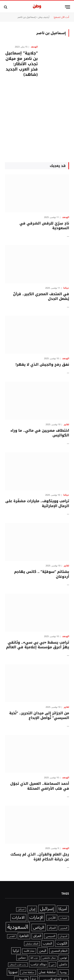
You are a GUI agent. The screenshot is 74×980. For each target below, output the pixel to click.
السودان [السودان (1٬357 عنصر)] (63, 936)
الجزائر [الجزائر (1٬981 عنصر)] (52, 928)
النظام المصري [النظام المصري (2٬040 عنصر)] (59, 951)
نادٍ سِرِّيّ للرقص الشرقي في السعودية (44, 226)
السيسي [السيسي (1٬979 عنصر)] (50, 936)
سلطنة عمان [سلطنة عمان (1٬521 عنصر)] (28, 972)
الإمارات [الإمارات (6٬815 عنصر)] (36, 917)
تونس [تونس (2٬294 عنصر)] (64, 958)
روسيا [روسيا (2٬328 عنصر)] (64, 972)
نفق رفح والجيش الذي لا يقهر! (42, 365)
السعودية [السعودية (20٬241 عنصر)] (18, 927)
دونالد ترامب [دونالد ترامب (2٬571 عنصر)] (39, 964)
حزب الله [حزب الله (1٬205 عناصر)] (34, 958)
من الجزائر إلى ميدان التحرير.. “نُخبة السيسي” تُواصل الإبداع (39, 715)
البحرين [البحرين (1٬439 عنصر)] (64, 928)
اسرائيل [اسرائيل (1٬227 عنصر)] (21, 909)
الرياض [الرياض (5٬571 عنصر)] (39, 928)
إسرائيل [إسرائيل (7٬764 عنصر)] (47, 909)
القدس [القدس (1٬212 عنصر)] (12, 936)
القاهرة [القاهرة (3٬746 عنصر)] (24, 936)
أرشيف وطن (44, 17)
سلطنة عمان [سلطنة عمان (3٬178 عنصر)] (47, 972)
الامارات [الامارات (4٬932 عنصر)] (18, 918)
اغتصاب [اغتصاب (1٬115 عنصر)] (64, 918)
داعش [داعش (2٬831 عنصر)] (63, 964)
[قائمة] (67, 7)
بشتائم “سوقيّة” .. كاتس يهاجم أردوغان (42, 574)
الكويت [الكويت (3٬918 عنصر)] (62, 943)
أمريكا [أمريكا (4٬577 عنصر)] (63, 909)
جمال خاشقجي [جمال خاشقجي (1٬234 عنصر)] (49, 958)
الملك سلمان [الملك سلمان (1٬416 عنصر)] (32, 944)
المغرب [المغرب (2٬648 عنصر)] (47, 943)
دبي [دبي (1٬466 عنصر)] (53, 965)
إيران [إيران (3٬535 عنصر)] (32, 909)
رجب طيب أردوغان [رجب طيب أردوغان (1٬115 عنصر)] (18, 965)
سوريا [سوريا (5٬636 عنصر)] (13, 972)
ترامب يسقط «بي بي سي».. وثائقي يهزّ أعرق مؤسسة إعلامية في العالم (38, 645)
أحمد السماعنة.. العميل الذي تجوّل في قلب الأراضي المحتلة (40, 786)
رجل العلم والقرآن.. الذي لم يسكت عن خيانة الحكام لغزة (40, 857)
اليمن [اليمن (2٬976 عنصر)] (43, 951)
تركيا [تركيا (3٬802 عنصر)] (16, 951)
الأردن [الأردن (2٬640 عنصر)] (52, 918)
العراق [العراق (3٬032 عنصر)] (37, 936)
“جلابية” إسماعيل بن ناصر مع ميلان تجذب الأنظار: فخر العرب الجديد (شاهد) (22, 64)
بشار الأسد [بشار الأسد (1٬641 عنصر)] (29, 951)
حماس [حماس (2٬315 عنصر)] (22, 958)
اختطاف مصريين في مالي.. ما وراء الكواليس (40, 433)
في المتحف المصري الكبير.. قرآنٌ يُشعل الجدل (41, 296)
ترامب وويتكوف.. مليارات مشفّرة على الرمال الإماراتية (37, 503)
